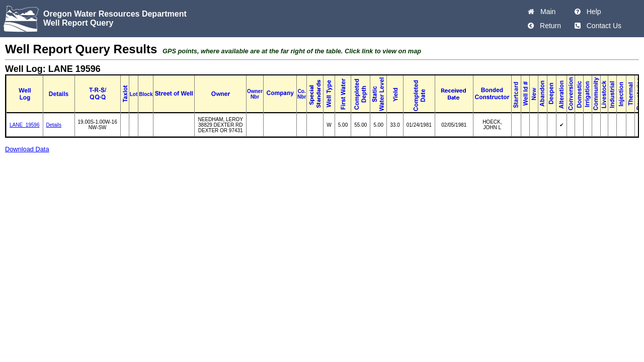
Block (146, 94)
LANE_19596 (25, 125)
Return (548, 26)
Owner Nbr (255, 94)
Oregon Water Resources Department (115, 14)
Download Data (27, 149)
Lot (134, 94)
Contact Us (602, 26)
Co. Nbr (302, 94)
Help (592, 12)
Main (546, 12)
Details (54, 125)
